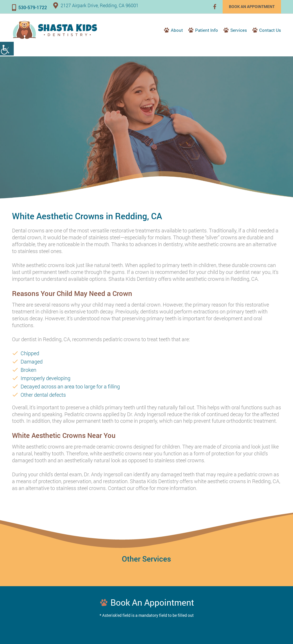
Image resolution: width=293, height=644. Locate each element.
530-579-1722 (29, 7)
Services (239, 30)
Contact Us (270, 30)
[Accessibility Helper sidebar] (7, 49)
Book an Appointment (252, 6)
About (177, 30)
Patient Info (207, 30)
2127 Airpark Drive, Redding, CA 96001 (96, 5)
